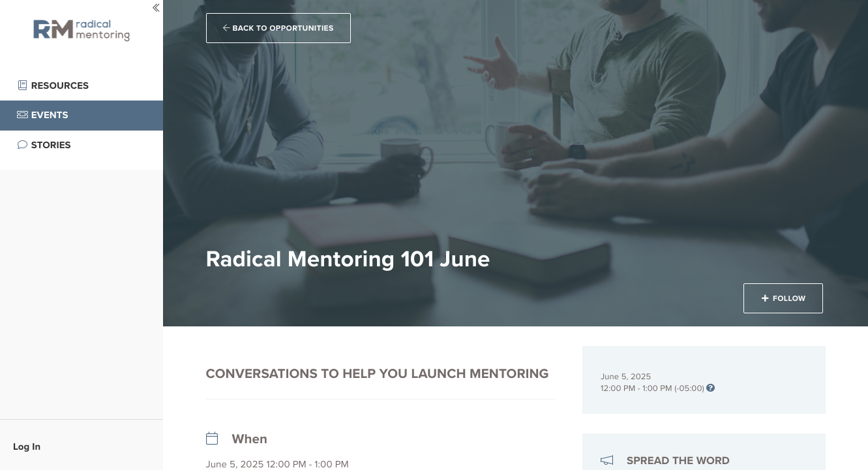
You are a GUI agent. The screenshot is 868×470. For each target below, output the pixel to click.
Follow (783, 298)
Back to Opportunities (278, 28)
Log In (27, 446)
